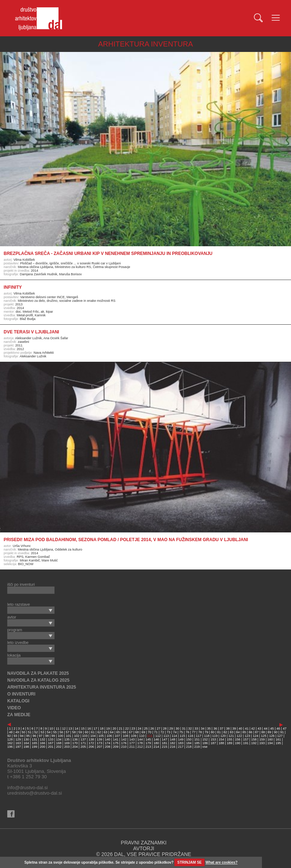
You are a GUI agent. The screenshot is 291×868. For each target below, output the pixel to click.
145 (148, 739)
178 (140, 743)
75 (181, 732)
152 (205, 739)
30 (177, 729)
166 (43, 743)
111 (150, 736)
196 (10, 747)
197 (18, 747)
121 (231, 736)
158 (254, 739)
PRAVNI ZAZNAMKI (144, 843)
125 (264, 736)
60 (86, 732)
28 (165, 729)
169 (67, 743)
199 (34, 747)
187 (213, 743)
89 (270, 732)
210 (124, 747)
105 (101, 736)
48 (11, 732)
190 (238, 743)
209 (116, 747)
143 (132, 739)
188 (221, 743)
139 (99, 739)
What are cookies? (222, 862)
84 (238, 732)
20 (114, 729)
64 (112, 732)
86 (251, 732)
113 (166, 736)
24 (140, 729)
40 (241, 729)
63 (105, 732)
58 (74, 732)
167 (51, 743)
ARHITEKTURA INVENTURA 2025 (42, 687)
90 (276, 732)
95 (28, 736)
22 (127, 729)
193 (262, 743)
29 (171, 729)
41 (247, 729)
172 (91, 743)
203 (67, 747)
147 (164, 739)
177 (132, 743)
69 (143, 732)
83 (231, 732)
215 (164, 747)
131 (34, 739)
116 (191, 736)
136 (75, 739)
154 (221, 739)
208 (108, 747)
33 (196, 729)
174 (108, 743)
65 (118, 732)
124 (256, 736)
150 (189, 739)
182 (173, 743)
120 (223, 736)
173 (99, 743)
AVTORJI (144, 848)
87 (257, 732)
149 (181, 739)
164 (26, 743)
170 (75, 743)
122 (239, 736)
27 (158, 729)
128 (10, 739)
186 (205, 743)
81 (219, 732)
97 (41, 736)
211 (132, 747)
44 (266, 729)
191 (246, 743)
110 (142, 736)
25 (146, 729)
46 (278, 729)
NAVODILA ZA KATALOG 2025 (38, 680)
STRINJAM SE (189, 862)
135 (67, 739)
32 (190, 729)
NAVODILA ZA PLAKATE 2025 (38, 673)
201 (51, 747)
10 (51, 729)
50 (24, 732)
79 (206, 732)
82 (225, 732)
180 (156, 743)
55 (55, 732)
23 (133, 729)
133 (51, 739)
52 (36, 732)
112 (158, 736)
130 (26, 739)
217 (181, 747)
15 (83, 729)
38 (228, 729)
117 (199, 736)
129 (18, 739)
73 (169, 732)
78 (200, 732)
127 (280, 736)
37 (222, 729)
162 (10, 743)
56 (61, 732)
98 (47, 736)
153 (213, 739)
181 (164, 743)
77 (194, 732)
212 (140, 747)
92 (9, 736)
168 (59, 743)
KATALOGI (18, 701)
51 (30, 732)
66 (124, 732)
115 (183, 736)
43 (259, 729)
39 (234, 729)
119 (215, 736)
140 (108, 739)
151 (197, 739)
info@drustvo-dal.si (27, 788)
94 (22, 736)
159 (262, 739)
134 (59, 739)
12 (64, 729)
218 (189, 747)
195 (278, 743)
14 (77, 729)
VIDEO (14, 708)
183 (181, 743)
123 (248, 736)
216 (173, 747)
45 (272, 729)
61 (93, 732)
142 (124, 739)
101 (68, 736)
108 (126, 736)
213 (148, 747)
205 (83, 747)
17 (96, 729)
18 (102, 729)
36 (215, 729)
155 (229, 739)
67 (131, 732)
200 (43, 747)
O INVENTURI (21, 694)
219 (197, 747)
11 (57, 729)
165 (34, 743)
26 (152, 729)
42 (253, 729)
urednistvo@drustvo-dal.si (35, 793)
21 (121, 729)
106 (109, 736)
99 (53, 736)
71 (156, 732)
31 (184, 729)
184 (189, 743)
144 (140, 739)
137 (83, 739)
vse (205, 747)
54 (49, 732)
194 (270, 743)
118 (207, 736)
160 (270, 739)
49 (17, 732)
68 (137, 732)
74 (175, 732)
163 (18, 743)
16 (89, 729)
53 (43, 732)
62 (99, 732)
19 (108, 729)
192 (254, 743)
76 (187, 732)
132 (43, 739)
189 (229, 743)
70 (150, 732)
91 (282, 732)
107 (118, 736)
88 (263, 732)
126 (272, 736)
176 (124, 743)
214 (156, 747)
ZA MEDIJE (19, 715)
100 (60, 736)
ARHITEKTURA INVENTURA (145, 44)
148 (173, 739)
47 (284, 729)
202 (59, 747)
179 (148, 743)
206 (91, 747)
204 (75, 747)
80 (213, 732)
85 (244, 732)
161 (278, 739)
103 (85, 736)
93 (15, 736)
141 (116, 739)
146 (156, 739)
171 (83, 743)
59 (80, 732)
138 (91, 739)
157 (246, 739)
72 (162, 732)
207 (99, 747)
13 (70, 729)
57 (68, 732)
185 (197, 743)
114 (174, 736)
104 (93, 736)
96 (34, 736)
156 (238, 739)
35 (209, 729)
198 (26, 747)
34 (203, 729)
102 (77, 736)
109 (134, 736)
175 (116, 743)
